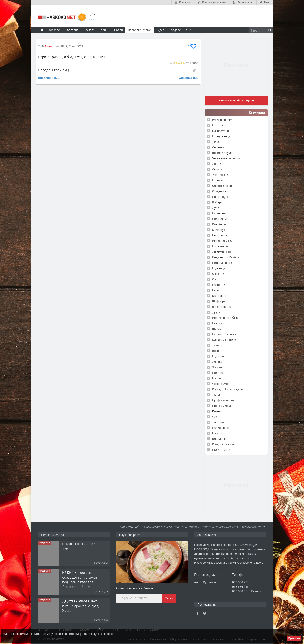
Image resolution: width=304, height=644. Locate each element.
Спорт (216, 279)
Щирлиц (218, 328)
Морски (217, 125)
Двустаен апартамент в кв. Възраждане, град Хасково (80, 606)
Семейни (218, 147)
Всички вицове (222, 120)
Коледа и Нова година (227, 389)
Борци (216, 378)
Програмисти (221, 405)
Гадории (218, 356)
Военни (217, 350)
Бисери (217, 433)
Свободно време (139, 30)
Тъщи (216, 394)
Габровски (219, 235)
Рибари (217, 202)
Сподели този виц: (54, 70)
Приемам (294, 639)
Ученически (220, 175)
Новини (104, 30)
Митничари (220, 246)
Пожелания (220, 213)
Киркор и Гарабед (224, 339)
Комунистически (224, 444)
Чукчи (216, 416)
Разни (48, 46)
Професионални (223, 400)
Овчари (217, 169)
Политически (221, 449)
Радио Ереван (222, 427)
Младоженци (221, 136)
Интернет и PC (222, 240)
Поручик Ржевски (224, 334)
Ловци (217, 164)
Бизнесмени (221, 131)
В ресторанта (221, 306)
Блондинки (220, 438)
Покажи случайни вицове (236, 100)
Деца (216, 142)
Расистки (219, 284)
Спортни (218, 273)
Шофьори (219, 301)
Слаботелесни (222, 186)
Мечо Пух (219, 230)
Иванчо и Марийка (225, 317)
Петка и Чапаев (223, 262)
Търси (169, 598)
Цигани (217, 290)
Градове (175, 30)
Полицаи (218, 372)
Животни (218, 367)
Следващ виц (189, 78)
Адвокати (219, 361)
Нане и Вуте (220, 197)
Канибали (219, 224)
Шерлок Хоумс (222, 153)
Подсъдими (220, 219)
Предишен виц (49, 78)
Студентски (220, 191)
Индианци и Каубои (226, 257)
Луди (216, 208)
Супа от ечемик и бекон (135, 588)
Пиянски (218, 323)
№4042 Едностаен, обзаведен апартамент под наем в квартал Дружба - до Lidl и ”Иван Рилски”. (80, 582)
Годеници (219, 268)
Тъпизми (218, 422)
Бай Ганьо (219, 295)
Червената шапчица (226, 158)
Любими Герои (222, 251)
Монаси (218, 180)
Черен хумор (221, 383)
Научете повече (102, 634)
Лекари (217, 345)
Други (216, 312)
